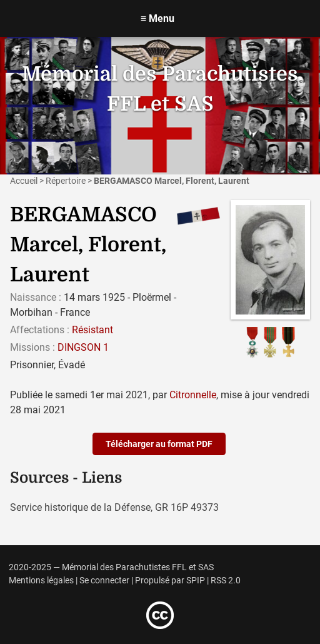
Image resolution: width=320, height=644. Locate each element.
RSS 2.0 (226, 581)
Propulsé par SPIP (170, 581)
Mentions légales (41, 581)
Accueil (24, 181)
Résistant (92, 330)
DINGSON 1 (83, 347)
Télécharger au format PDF (159, 444)
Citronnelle (193, 395)
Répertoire (66, 181)
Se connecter (104, 581)
